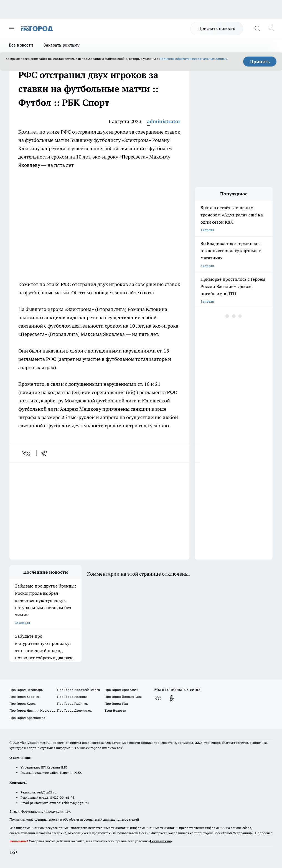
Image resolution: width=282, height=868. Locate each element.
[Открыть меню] (12, 29)
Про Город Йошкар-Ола (123, 697)
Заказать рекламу (62, 45)
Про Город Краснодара (27, 718)
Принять (260, 62)
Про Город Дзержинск (74, 710)
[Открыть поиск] (257, 29)
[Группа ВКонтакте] (158, 698)
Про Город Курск (22, 704)
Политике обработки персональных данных (193, 59)
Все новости (21, 45)
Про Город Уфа (116, 704)
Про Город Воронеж (25, 697)
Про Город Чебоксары (26, 690)
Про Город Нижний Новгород (32, 710)
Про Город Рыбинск (72, 704)
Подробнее (264, 833)
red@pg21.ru (47, 792)
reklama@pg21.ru (75, 803)
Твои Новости (115, 710)
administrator (164, 121)
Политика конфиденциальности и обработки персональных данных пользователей (74, 819)
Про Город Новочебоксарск (78, 690)
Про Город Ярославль (121, 690)
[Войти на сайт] (271, 29)
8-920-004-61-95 (62, 797)
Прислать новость (217, 28)
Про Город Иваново (72, 697)
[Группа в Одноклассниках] (172, 698)
